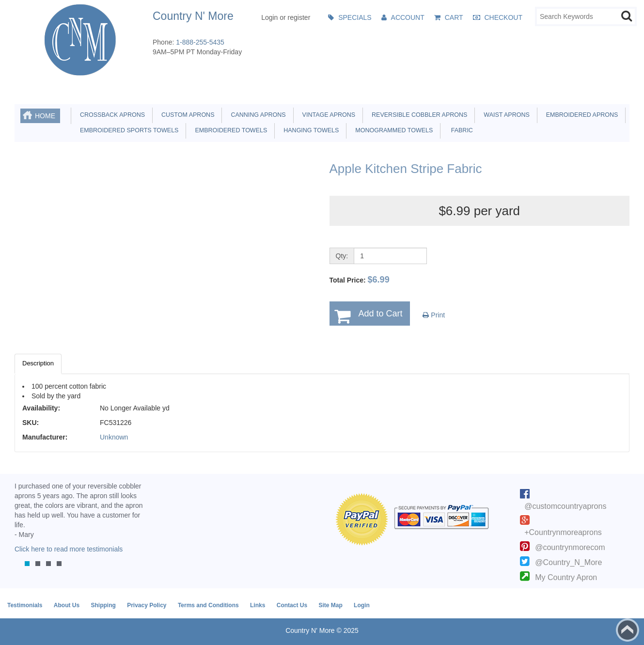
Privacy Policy (147, 605)
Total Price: (360, 280)
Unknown (114, 437)
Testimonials (25, 605)
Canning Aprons (256, 115)
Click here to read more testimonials (69, 549)
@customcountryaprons (565, 506)
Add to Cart (381, 314)
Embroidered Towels (229, 130)
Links (258, 605)
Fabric (459, 130)
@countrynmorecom (570, 547)
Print (434, 315)
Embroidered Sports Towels (127, 130)
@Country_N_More (568, 562)
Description (38, 363)
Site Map (330, 605)
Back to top (628, 630)
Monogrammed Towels (392, 130)
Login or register (286, 17)
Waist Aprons (505, 115)
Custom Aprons (186, 115)
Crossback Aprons (111, 115)
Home (45, 116)
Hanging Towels (309, 130)
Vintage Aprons (327, 115)
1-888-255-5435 (200, 42)
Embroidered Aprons (581, 115)
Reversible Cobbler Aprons (418, 115)
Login (362, 605)
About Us (67, 605)
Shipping (103, 605)
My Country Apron (566, 577)
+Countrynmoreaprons (563, 532)
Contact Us (292, 605)
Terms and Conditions (208, 605)
